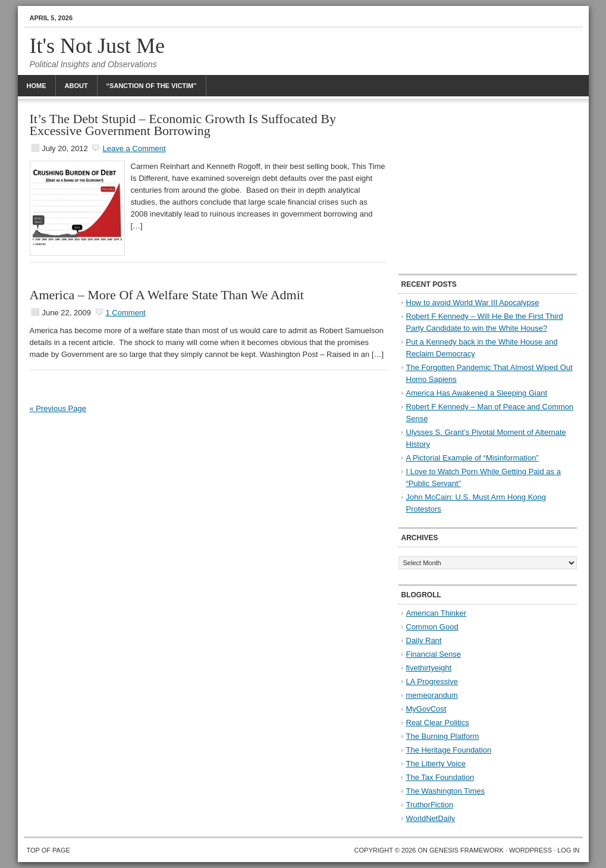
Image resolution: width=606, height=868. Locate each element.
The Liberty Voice (436, 764)
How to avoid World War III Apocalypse (473, 303)
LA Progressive (432, 681)
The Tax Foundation (440, 777)
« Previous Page (58, 408)
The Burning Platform (443, 736)
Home (37, 86)
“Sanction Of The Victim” (152, 86)
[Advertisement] (488, 187)
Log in (568, 850)
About (76, 86)
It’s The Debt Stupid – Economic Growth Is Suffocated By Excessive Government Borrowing (183, 125)
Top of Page (48, 850)
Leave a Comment (134, 148)
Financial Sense (434, 654)
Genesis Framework (467, 850)
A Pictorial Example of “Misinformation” (472, 458)
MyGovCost (426, 709)
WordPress (530, 850)
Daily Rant (424, 640)
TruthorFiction (430, 805)
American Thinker (437, 613)
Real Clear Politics (438, 723)
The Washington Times (445, 791)
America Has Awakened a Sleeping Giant (477, 393)
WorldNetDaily (431, 818)
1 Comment (126, 313)
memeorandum (432, 695)
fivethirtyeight (429, 668)
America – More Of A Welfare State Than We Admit (167, 295)
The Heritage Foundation (449, 750)
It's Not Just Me (98, 46)
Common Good (432, 627)
